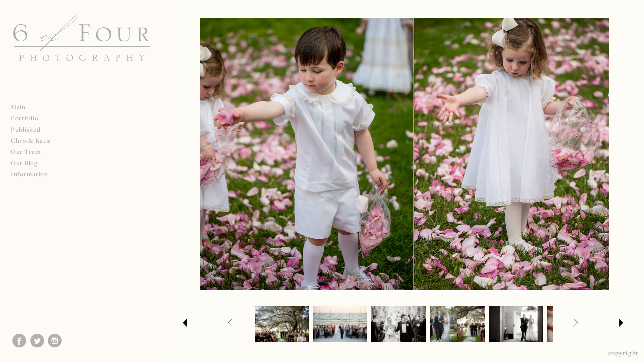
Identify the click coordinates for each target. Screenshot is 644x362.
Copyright (624, 353)
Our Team (30, 152)
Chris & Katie (31, 141)
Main (18, 107)
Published (29, 129)
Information (33, 174)
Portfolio (28, 118)
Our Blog (24, 163)
